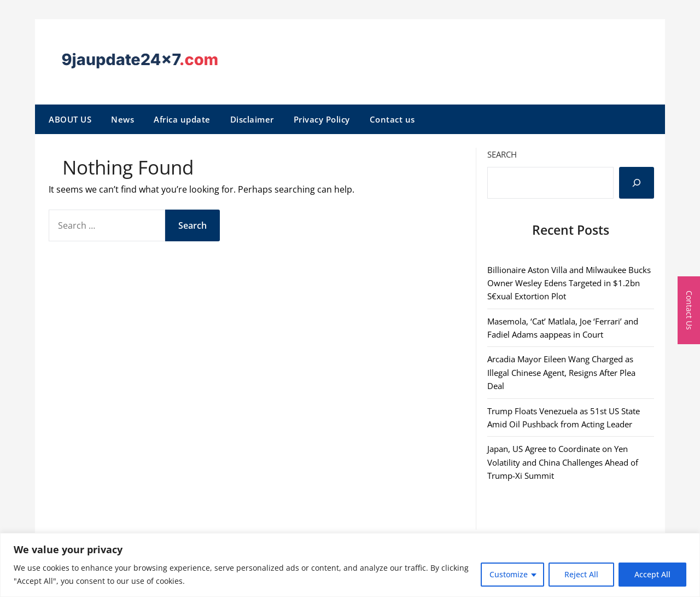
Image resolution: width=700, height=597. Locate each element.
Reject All (581, 574)
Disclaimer (252, 119)
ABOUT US (70, 119)
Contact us (392, 119)
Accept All (652, 574)
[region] (350, 565)
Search (502, 154)
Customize (509, 574)
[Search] (637, 183)
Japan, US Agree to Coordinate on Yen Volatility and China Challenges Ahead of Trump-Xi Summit (563, 462)
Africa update (182, 119)
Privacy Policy (322, 119)
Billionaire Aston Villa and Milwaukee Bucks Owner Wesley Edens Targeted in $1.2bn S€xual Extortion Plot (569, 283)
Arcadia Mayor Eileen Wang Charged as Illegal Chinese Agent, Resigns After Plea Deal (561, 372)
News (122, 119)
